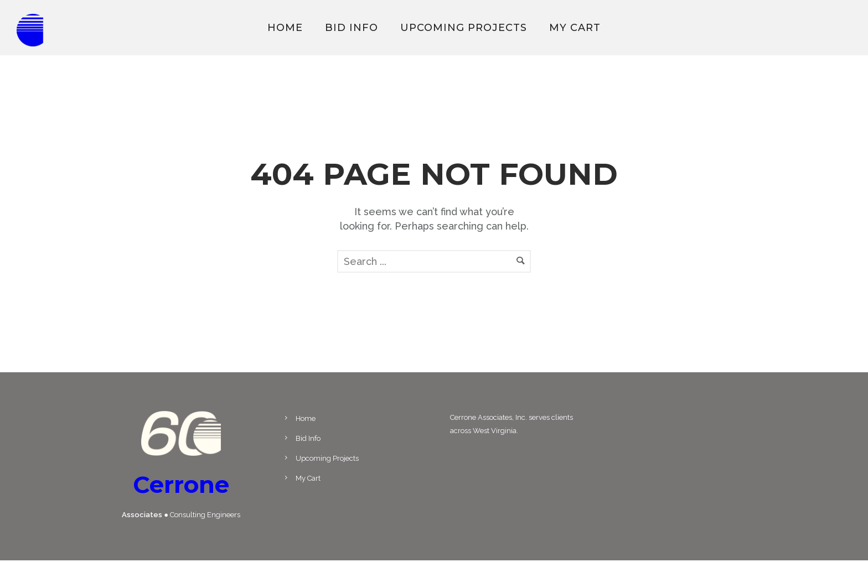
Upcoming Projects (464, 28)
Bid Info (352, 28)
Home (285, 28)
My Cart (575, 28)
